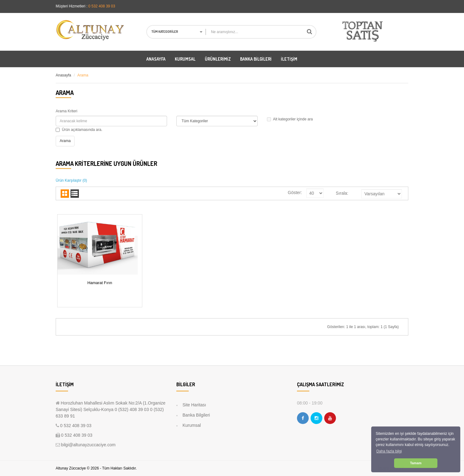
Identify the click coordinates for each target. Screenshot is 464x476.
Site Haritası (194, 405)
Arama (83, 75)
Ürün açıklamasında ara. (79, 130)
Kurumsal (192, 425)
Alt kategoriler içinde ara (290, 119)
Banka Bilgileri (196, 415)
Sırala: (342, 193)
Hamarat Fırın (100, 283)
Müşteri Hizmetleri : (72, 6)
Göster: (295, 193)
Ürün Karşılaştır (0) (71, 180)
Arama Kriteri (67, 111)
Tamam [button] (416, 463)
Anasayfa (63, 75)
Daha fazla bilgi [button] (389, 451)
